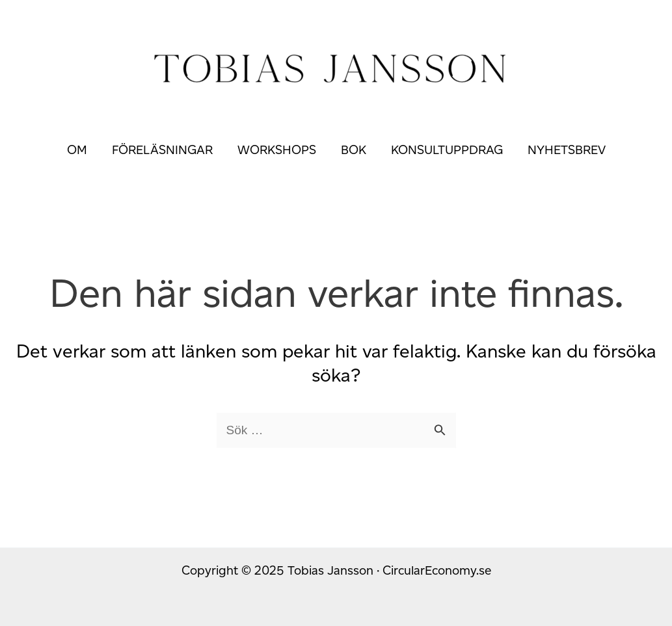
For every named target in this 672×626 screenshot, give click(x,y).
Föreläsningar (162, 150)
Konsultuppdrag (447, 150)
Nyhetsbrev (567, 150)
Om (77, 150)
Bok (354, 150)
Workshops (277, 150)
